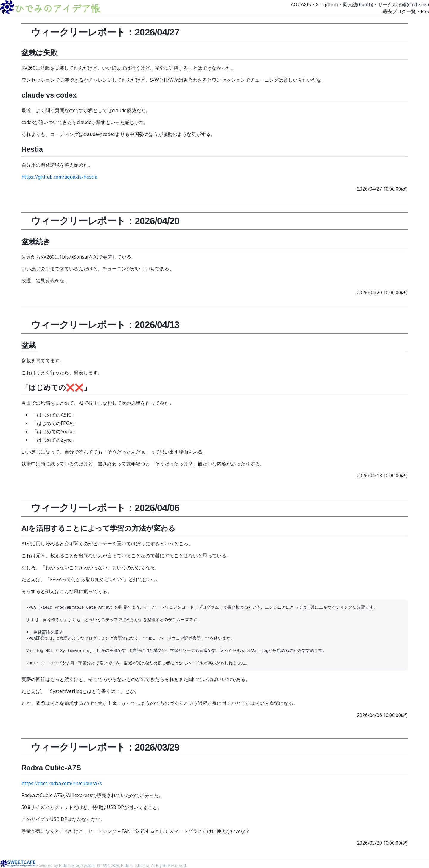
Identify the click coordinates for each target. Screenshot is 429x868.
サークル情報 (392, 4)
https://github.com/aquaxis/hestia (59, 177)
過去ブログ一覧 (399, 11)
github (331, 4)
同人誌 (350, 4)
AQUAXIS (301, 4)
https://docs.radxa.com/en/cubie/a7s (62, 783)
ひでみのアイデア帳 (57, 8)
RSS (425, 11)
